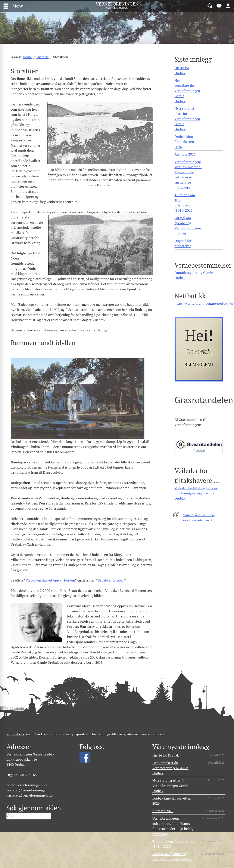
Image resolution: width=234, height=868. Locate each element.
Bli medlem (219, 6)
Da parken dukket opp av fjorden (50, 580)
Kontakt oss (15, 734)
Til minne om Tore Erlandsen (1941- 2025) (185, 203)
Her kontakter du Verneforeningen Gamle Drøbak (187, 91)
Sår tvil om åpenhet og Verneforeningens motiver (188, 226)
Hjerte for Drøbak (182, 70)
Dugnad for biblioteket (183, 243)
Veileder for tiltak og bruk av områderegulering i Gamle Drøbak (196, 493)
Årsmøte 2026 (185, 154)
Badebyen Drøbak (111, 580)
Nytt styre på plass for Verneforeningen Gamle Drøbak (187, 119)
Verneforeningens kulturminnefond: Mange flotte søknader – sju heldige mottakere (188, 175)
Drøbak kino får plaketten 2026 (184, 142)
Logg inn (228, 6)
